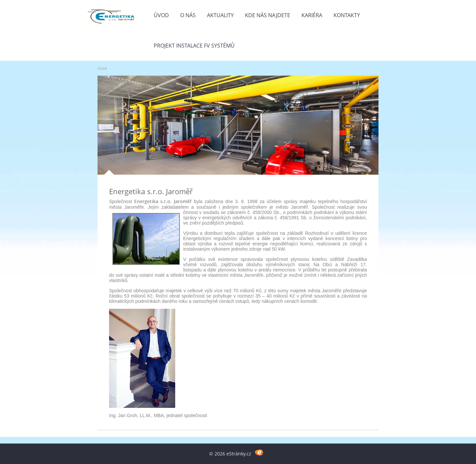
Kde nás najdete (268, 15)
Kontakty (347, 15)
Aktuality (220, 15)
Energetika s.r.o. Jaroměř (151, 191)
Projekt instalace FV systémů (194, 46)
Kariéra (312, 15)
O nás (188, 15)
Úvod (161, 15)
